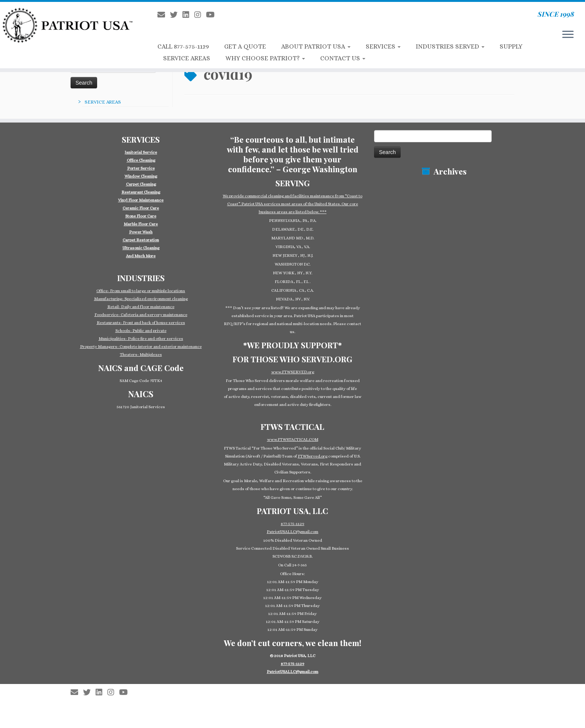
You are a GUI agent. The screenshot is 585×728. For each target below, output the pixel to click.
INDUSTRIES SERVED (450, 46)
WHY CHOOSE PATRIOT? (265, 58)
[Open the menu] (568, 35)
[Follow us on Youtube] (213, 15)
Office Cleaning (141, 160)
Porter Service (141, 168)
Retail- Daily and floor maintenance (141, 307)
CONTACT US (343, 58)
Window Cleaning (141, 176)
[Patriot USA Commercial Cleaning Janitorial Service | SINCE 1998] (68, 25)
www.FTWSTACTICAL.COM (293, 439)
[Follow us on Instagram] (200, 15)
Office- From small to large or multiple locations (141, 291)
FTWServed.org (313, 456)
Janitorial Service (141, 152)
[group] (141, 204)
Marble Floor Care (141, 224)
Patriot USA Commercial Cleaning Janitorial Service (296, 689)
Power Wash (141, 232)
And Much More (141, 256)
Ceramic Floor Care (141, 208)
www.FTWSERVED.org (293, 372)
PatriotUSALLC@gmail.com (292, 532)
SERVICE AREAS (187, 58)
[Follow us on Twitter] (176, 15)
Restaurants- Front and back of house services (141, 323)
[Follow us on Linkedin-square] (188, 15)
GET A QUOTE (245, 46)
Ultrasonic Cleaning (141, 248)
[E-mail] (164, 15)
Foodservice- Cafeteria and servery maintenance (141, 315)
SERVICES (383, 46)
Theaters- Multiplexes (141, 355)
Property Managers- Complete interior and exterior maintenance (141, 347)
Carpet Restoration (141, 240)
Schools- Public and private (141, 331)
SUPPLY (511, 46)
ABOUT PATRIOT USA (316, 46)
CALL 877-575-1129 (183, 46)
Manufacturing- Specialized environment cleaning (141, 299)
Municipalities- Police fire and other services (141, 339)
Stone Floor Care (141, 216)
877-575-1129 (292, 524)
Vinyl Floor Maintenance (141, 200)
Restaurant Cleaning (141, 192)
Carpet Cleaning (141, 184)
